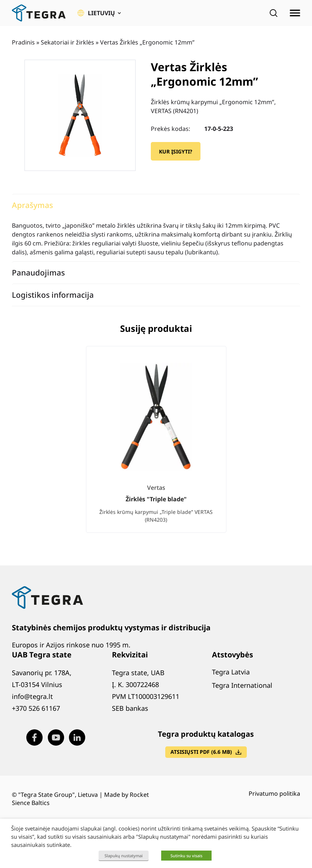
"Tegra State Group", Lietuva (58, 795)
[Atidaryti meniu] (295, 13)
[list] (156, 445)
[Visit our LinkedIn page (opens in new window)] (77, 737)
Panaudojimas (38, 273)
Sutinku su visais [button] (186, 856)
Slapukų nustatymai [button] (124, 856)
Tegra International (242, 685)
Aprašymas (32, 205)
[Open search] (273, 13)
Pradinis (23, 42)
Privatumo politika (274, 793)
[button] (99, 13)
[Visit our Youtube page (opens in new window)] (56, 737)
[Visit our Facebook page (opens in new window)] (34, 737)
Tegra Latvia (231, 672)
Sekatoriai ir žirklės (67, 42)
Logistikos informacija (53, 295)
